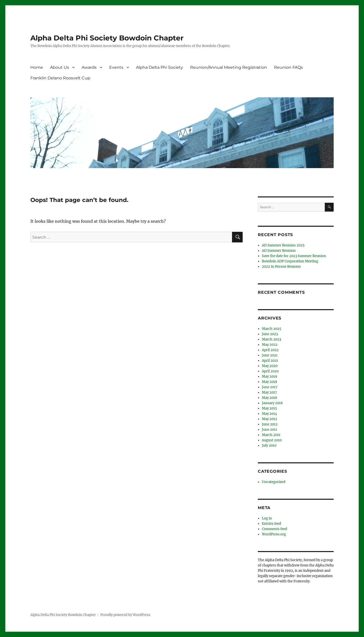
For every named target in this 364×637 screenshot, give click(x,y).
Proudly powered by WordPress (125, 615)
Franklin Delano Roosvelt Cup (60, 78)
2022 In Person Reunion (281, 267)
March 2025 (272, 329)
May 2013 (269, 419)
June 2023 (270, 334)
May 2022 (270, 345)
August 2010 (272, 440)
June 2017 (270, 387)
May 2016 (270, 398)
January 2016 (272, 403)
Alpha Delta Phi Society (160, 67)
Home (37, 67)
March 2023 (271, 339)
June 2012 (270, 424)
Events (116, 67)
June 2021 (270, 355)
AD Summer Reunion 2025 (283, 245)
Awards (89, 67)
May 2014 (269, 414)
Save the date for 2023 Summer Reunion (294, 256)
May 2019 (270, 377)
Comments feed (275, 529)
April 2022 (270, 350)
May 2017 (269, 392)
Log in (267, 518)
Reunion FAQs (288, 67)
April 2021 (270, 361)
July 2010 (269, 446)
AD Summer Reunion (279, 251)
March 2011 (271, 435)
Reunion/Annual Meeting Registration (229, 67)
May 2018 (269, 382)
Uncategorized (274, 482)
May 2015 (269, 408)
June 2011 (269, 430)
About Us (60, 67)
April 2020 (270, 371)
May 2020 (270, 366)
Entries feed (271, 524)
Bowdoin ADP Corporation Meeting (290, 261)
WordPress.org (274, 534)
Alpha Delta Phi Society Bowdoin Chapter (107, 38)
